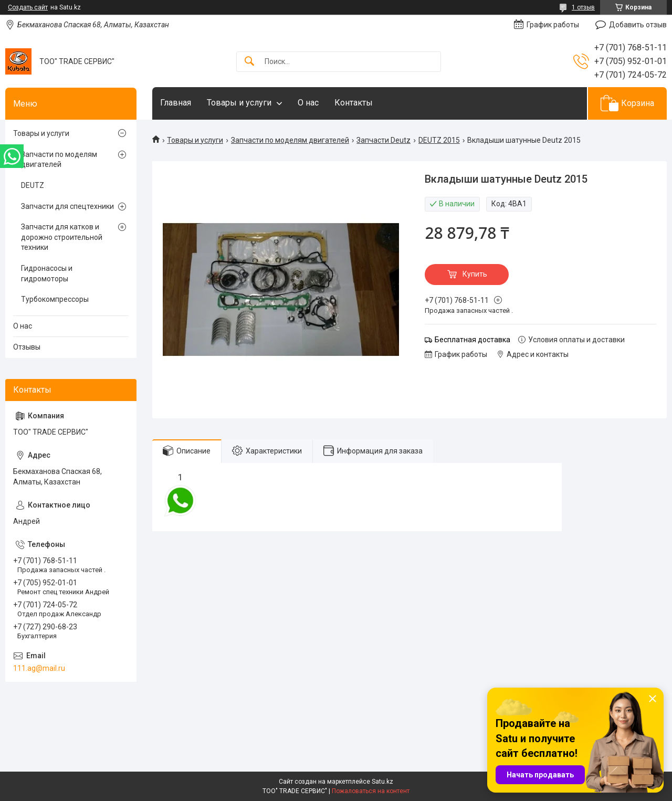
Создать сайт (28, 7)
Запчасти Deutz (384, 140)
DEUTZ (33, 185)
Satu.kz (382, 782)
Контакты (354, 103)
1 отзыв (583, 7)
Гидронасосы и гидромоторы (47, 273)
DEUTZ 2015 (439, 140)
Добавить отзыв (638, 25)
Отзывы (27, 347)
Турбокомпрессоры (55, 299)
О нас (308, 103)
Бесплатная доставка (472, 340)
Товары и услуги (239, 103)
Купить (475, 274)
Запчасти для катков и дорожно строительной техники (62, 237)
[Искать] (249, 62)
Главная (176, 103)
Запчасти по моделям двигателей (290, 140)
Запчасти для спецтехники (67, 206)
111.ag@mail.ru (39, 668)
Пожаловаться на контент (371, 791)
